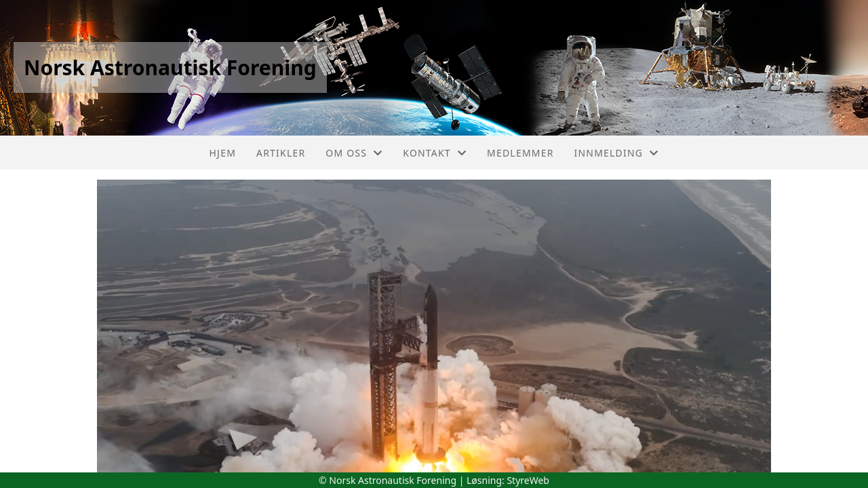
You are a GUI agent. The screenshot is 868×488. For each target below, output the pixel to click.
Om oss (354, 153)
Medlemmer (520, 153)
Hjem (223, 153)
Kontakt (435, 153)
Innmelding (617, 153)
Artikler (281, 153)
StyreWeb (528, 480)
